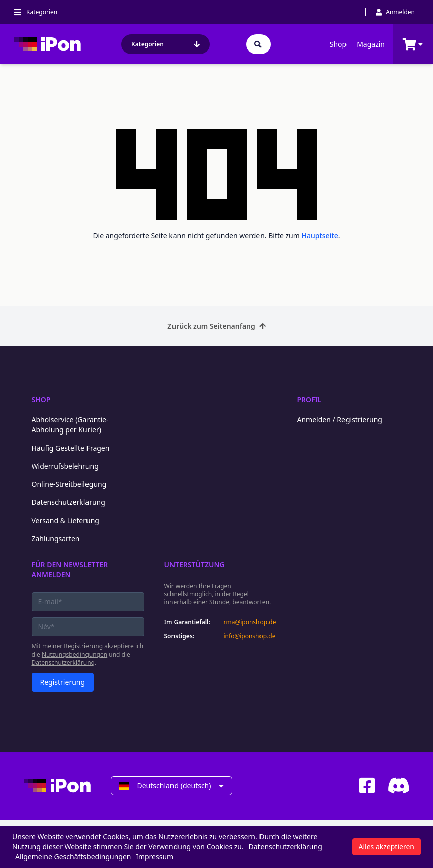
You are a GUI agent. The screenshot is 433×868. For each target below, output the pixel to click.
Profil (310, 400)
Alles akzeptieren (386, 847)
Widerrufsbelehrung (65, 466)
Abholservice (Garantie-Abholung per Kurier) (70, 425)
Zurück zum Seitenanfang (216, 326)
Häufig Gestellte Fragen (71, 448)
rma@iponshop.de (250, 622)
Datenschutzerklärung (68, 502)
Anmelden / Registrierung (340, 420)
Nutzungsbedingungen (74, 654)
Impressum (155, 857)
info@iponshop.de (250, 636)
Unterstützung (195, 565)
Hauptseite (320, 235)
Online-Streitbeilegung (69, 484)
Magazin (371, 44)
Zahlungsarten (56, 538)
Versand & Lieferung (65, 520)
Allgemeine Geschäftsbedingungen (73, 857)
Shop (338, 44)
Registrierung (63, 682)
